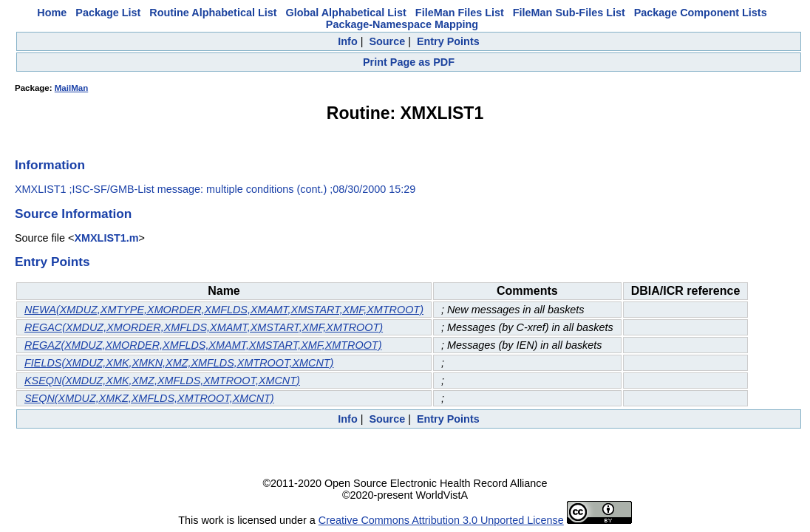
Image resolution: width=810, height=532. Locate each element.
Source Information (73, 214)
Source (387, 41)
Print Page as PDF (409, 62)
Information (50, 165)
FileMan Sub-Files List (569, 13)
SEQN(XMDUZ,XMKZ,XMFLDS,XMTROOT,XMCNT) (149, 398)
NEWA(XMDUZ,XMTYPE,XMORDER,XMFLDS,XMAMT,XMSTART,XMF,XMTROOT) (224, 310)
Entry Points (448, 41)
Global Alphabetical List (346, 13)
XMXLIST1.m (106, 238)
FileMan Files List (460, 13)
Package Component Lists (701, 13)
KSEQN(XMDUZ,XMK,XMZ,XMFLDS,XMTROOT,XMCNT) (162, 381)
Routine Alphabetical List (213, 13)
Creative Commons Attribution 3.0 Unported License (441, 520)
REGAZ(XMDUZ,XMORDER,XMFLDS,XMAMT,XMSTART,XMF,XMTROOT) (203, 345)
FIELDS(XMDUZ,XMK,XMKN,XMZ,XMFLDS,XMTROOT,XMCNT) (179, 363)
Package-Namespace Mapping (402, 24)
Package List (108, 13)
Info (347, 41)
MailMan (71, 88)
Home (52, 13)
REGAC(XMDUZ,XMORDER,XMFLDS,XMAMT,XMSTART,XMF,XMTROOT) (204, 327)
